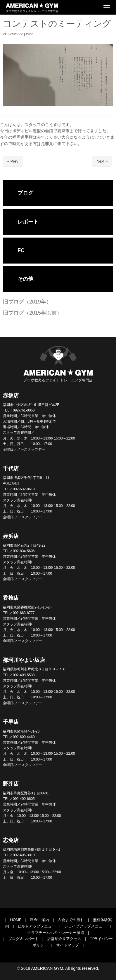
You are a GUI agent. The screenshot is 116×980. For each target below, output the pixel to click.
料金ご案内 (40, 920)
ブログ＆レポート (23, 939)
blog (30, 34)
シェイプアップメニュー (85, 926)
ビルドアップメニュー (37, 926)
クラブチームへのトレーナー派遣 (56, 933)
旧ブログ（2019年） (27, 302)
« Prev (13, 161)
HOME (16, 920)
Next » (102, 161)
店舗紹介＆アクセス (64, 939)
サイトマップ (67, 945)
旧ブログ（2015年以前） (32, 313)
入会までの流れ (71, 920)
